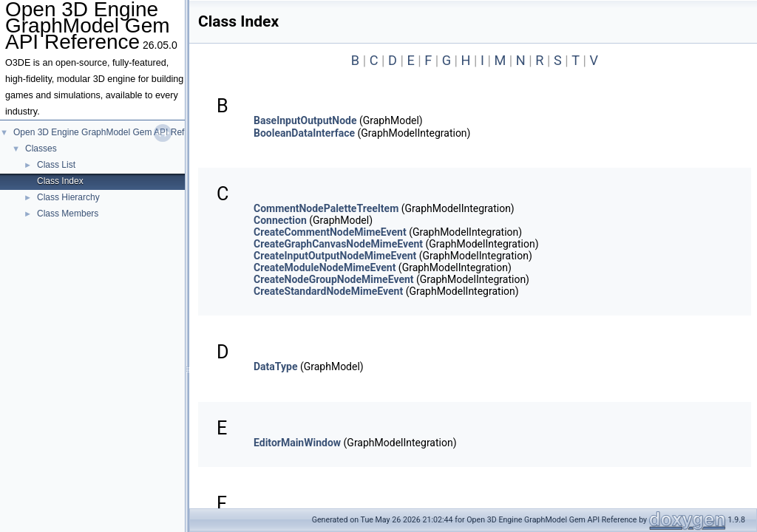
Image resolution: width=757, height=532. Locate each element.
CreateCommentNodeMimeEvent (330, 232)
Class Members (68, 214)
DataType (275, 366)
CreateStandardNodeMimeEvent (328, 291)
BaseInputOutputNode (305, 120)
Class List (56, 165)
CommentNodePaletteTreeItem (326, 208)
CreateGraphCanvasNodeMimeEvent (338, 244)
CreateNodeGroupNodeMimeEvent (334, 279)
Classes (41, 149)
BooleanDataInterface (304, 133)
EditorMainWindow (297, 443)
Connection (280, 220)
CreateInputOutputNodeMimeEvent (335, 256)
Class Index (60, 181)
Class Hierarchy (68, 197)
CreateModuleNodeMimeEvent (325, 267)
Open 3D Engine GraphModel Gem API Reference (112, 132)
